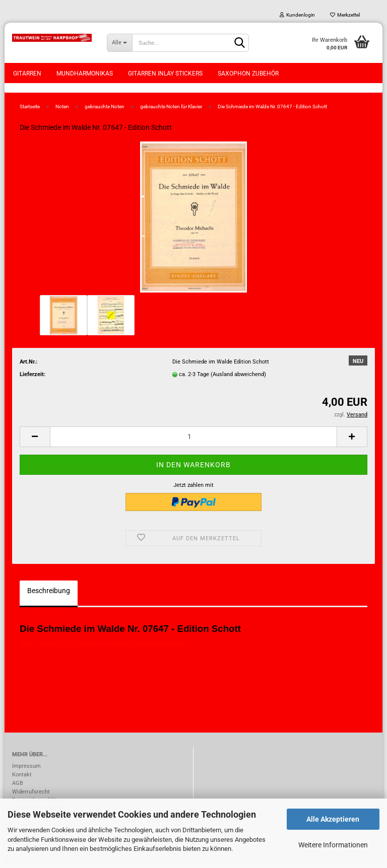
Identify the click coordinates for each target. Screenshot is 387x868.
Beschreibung (49, 596)
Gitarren (27, 74)
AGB (18, 789)
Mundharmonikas (85, 74)
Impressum (26, 772)
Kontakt (22, 780)
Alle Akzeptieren (333, 819)
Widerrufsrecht (31, 797)
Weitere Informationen (333, 845)
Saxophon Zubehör (248, 74)
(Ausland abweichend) (238, 380)
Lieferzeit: (33, 380)
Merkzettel (345, 15)
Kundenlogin (297, 15)
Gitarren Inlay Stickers (165, 74)
